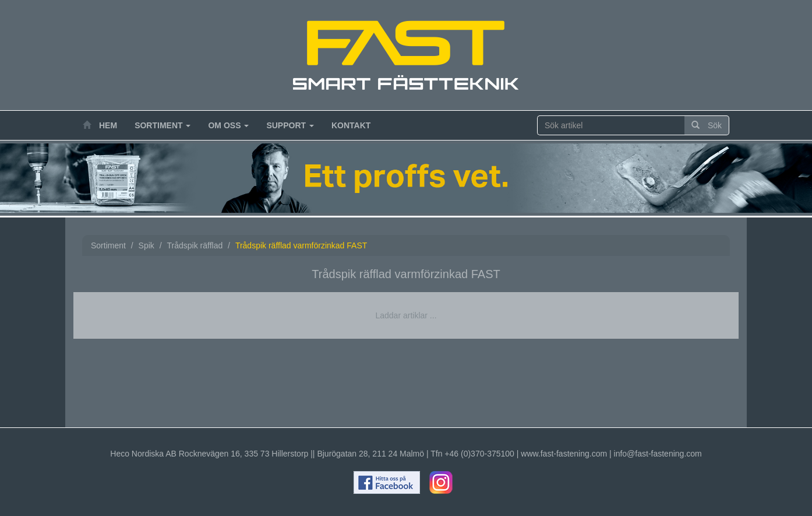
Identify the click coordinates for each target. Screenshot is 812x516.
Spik (146, 245)
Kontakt (351, 125)
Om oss (228, 125)
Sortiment (163, 125)
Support (290, 125)
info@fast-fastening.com (658, 454)
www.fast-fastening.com (564, 454)
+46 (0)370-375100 (479, 454)
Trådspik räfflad (195, 245)
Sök (707, 125)
